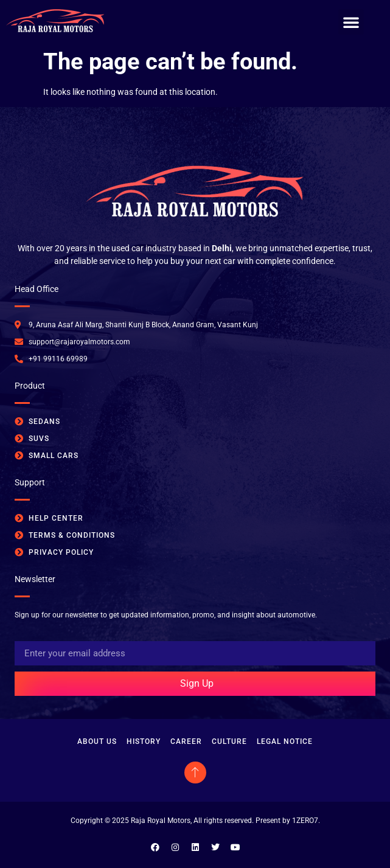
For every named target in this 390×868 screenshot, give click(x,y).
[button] (351, 22)
